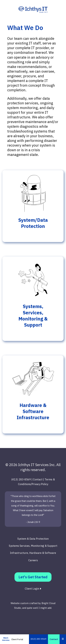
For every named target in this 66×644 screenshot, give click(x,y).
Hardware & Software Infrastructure (33, 411)
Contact (54, 639)
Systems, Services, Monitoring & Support (33, 316)
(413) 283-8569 (38, 639)
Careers (33, 560)
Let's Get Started (33, 577)
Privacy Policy (40, 484)
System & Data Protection (33, 539)
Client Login (33, 589)
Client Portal (17, 639)
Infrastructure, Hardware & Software (33, 553)
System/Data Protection (33, 223)
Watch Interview (6, 639)
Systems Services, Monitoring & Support (33, 546)
